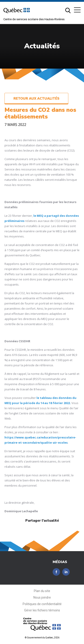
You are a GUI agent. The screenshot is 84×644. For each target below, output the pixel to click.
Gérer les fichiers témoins (42, 610)
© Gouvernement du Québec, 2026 (42, 638)
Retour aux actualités (36, 98)
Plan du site (42, 591)
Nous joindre (42, 597)
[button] (77, 10)
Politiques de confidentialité (42, 604)
